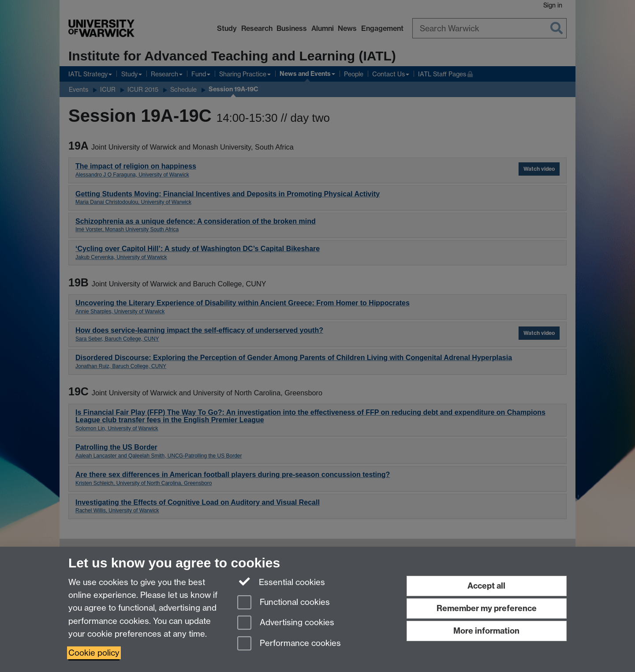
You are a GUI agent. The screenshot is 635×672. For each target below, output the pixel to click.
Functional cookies (284, 603)
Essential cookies (281, 582)
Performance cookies (289, 644)
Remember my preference (487, 608)
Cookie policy (94, 653)
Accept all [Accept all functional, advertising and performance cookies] (486, 586)
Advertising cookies (286, 623)
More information (486, 631)
